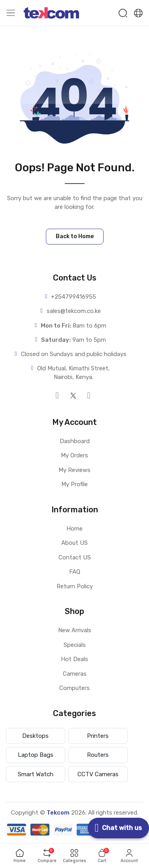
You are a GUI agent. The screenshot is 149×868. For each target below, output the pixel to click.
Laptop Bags (36, 755)
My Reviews (74, 470)
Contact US (75, 557)
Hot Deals (74, 659)
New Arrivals (75, 630)
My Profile (74, 484)
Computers (74, 688)
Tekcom (58, 813)
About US (74, 543)
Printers (98, 736)
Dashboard (75, 441)
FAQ (75, 572)
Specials (75, 645)
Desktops (35, 736)
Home (74, 529)
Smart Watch (36, 774)
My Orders (74, 455)
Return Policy (75, 586)
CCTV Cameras (98, 774)
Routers (98, 755)
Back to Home (75, 236)
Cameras (75, 674)
